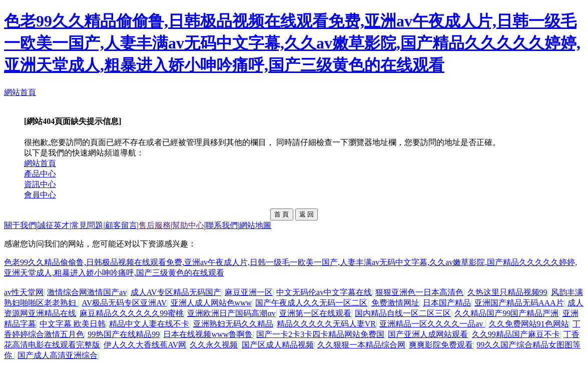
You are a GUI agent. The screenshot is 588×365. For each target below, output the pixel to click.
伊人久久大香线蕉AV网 (145, 345)
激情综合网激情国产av (87, 292)
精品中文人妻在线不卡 (149, 324)
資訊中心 (40, 184)
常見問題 (87, 225)
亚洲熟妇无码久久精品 (233, 324)
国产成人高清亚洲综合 (58, 355)
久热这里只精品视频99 (507, 292)
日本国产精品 (447, 303)
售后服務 (155, 225)
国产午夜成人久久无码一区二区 (311, 303)
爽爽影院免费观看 (441, 345)
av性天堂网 (24, 292)
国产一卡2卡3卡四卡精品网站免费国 (320, 334)
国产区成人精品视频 (278, 345)
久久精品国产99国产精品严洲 (506, 313)
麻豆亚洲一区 (249, 292)
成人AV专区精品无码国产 (176, 292)
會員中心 (40, 195)
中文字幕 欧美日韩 (73, 324)
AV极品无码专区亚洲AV (124, 303)
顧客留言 (121, 225)
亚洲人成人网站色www (211, 303)
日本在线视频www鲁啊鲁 (208, 334)
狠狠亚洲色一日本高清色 (419, 292)
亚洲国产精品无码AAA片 (519, 303)
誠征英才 (54, 225)
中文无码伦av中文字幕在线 (324, 292)
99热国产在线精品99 (124, 334)
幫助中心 (188, 225)
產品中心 (40, 174)
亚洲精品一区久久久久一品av (432, 324)
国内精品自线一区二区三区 (403, 313)
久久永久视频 (214, 345)
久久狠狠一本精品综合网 (361, 345)
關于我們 (20, 225)
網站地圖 (255, 225)
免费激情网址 (395, 303)
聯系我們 (222, 225)
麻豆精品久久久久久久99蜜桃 (132, 313)
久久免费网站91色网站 (529, 324)
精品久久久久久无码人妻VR (326, 324)
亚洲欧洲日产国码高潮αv (231, 313)
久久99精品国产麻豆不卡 (516, 334)
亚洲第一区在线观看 (315, 313)
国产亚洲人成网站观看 (428, 334)
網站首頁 (20, 92)
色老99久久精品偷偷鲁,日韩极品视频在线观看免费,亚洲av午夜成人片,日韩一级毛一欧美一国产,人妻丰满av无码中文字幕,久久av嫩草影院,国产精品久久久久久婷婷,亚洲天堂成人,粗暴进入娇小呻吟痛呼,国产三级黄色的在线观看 (292, 43)
